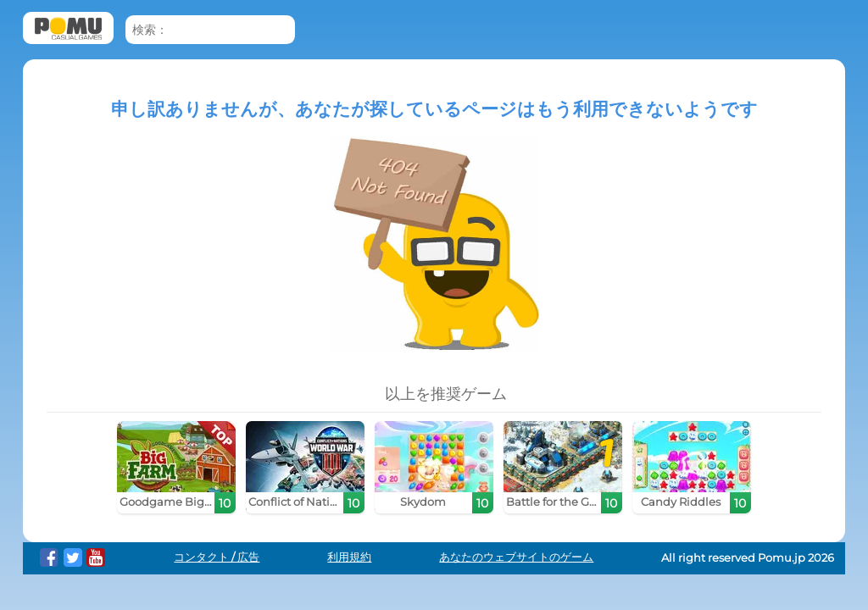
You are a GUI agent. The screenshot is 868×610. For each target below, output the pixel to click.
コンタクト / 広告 (217, 557)
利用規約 (349, 557)
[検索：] (210, 30)
